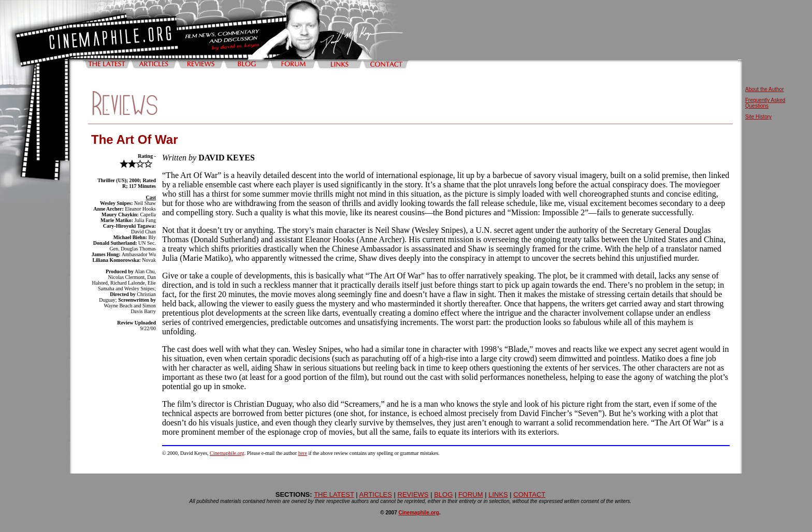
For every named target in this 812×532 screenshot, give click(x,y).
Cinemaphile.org (227, 453)
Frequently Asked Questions (765, 103)
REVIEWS (413, 494)
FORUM (471, 494)
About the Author (765, 89)
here (303, 453)
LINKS (498, 494)
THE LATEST (334, 494)
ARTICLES (376, 494)
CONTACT (529, 494)
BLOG (443, 494)
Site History (758, 117)
